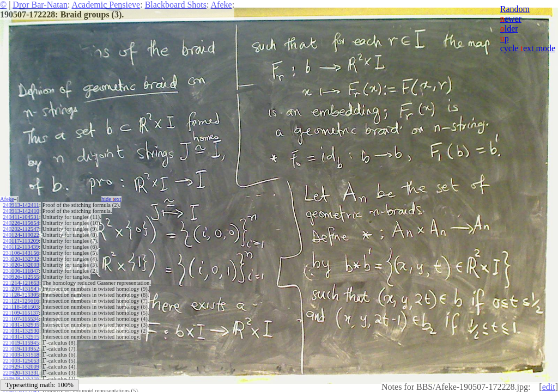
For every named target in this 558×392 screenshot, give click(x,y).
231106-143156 (21, 253)
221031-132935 (21, 325)
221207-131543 (21, 289)
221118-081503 (21, 307)
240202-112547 (21, 229)
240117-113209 (21, 241)
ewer (511, 19)
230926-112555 (21, 277)
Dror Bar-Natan (40, 5)
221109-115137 (21, 313)
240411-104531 (21, 217)
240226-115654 (21, 223)
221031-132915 (21, 337)
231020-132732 (21, 259)
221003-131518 (21, 355)
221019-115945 (21, 343)
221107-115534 (21, 319)
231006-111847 (21, 271)
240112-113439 (21, 247)
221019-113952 (21, 349)
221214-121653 (21, 283)
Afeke (222, 5)
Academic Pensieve (106, 5)
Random (515, 9)
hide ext (111, 199)
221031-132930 (21, 331)
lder (509, 29)
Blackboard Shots (176, 5)
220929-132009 (21, 367)
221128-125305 (21, 295)
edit (549, 387)
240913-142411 (21, 205)
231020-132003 (21, 265)
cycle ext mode (528, 48)
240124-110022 (21, 235)
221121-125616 (21, 301)
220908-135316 (21, 379)
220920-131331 (21, 373)
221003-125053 (21, 361)
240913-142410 (21, 211)
